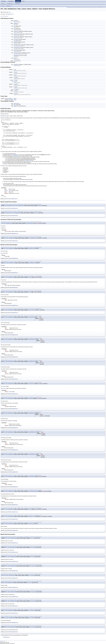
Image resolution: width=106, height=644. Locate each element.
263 (8, 199)
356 (8, 394)
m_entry (15, 72)
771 (8, 571)
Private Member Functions (101, 7)
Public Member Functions (71, 7)
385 (8, 357)
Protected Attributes (89, 7)
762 (8, 587)
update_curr (16, 106)
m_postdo (16, 84)
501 (8, 379)
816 (8, 561)
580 (8, 273)
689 (8, 530)
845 (8, 313)
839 (8, 512)
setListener (16, 39)
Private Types (95, 7)
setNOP (15, 42)
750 (8, 428)
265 (8, 216)
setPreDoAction (17, 47)
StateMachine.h (9, 14)
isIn (14, 29)
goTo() (16, 163)
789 (8, 606)
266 (8, 208)
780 (8, 552)
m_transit (16, 93)
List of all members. (4, 16)
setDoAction (16, 31)
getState (15, 21)
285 (8, 234)
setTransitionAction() (29, 160)
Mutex (12, 80)
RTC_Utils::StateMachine (18, 206)
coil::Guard (7, 99)
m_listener (16, 78)
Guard (15, 99)
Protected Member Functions (80, 7)
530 (8, 505)
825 (8, 632)
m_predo (16, 87)
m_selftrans (16, 89)
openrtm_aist (3, 641)
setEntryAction (17, 34)
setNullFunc (16, 64)
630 (8, 305)
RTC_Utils (3, 6)
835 (8, 613)
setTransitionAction (18, 53)
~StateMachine (17, 61)
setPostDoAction (17, 45)
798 (8, 543)
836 (8, 578)
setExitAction (17, 37)
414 (8, 472)
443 (8, 335)
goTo (15, 26)
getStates (16, 23)
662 (8, 287)
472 (8, 450)
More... (10, 12)
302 (8, 241)
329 (8, 409)
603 (8, 258)
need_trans (16, 103)
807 (8, 597)
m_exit (15, 75)
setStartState (16, 50)
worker (15, 58)
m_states (16, 91)
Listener (17, 41)
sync (15, 105)
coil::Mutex (11, 100)
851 (8, 519)
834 (8, 623)
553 (8, 487)
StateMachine (8, 6)
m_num (15, 81)
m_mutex (16, 80)
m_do (15, 70)
